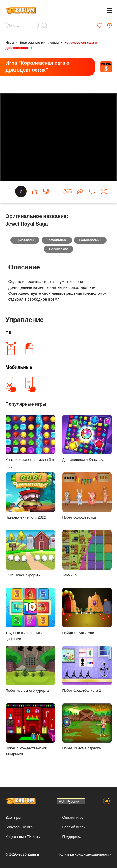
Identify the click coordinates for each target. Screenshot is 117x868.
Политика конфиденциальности (85, 854)
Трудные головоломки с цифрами (30, 614)
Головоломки (90, 240)
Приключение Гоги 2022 (30, 496)
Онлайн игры (73, 817)
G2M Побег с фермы (30, 554)
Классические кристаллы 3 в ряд (30, 441)
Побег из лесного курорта (30, 669)
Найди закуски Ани (87, 611)
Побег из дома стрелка (87, 727)
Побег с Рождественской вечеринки (30, 730)
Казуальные (57, 240)
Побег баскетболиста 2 (87, 669)
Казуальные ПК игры (23, 837)
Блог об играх (74, 827)
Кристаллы (25, 240)
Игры (10, 43)
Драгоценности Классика (87, 438)
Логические (58, 249)
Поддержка (72, 837)
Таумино (87, 554)
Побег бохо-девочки (87, 496)
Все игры (13, 817)
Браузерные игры (20, 827)
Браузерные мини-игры (39, 43)
